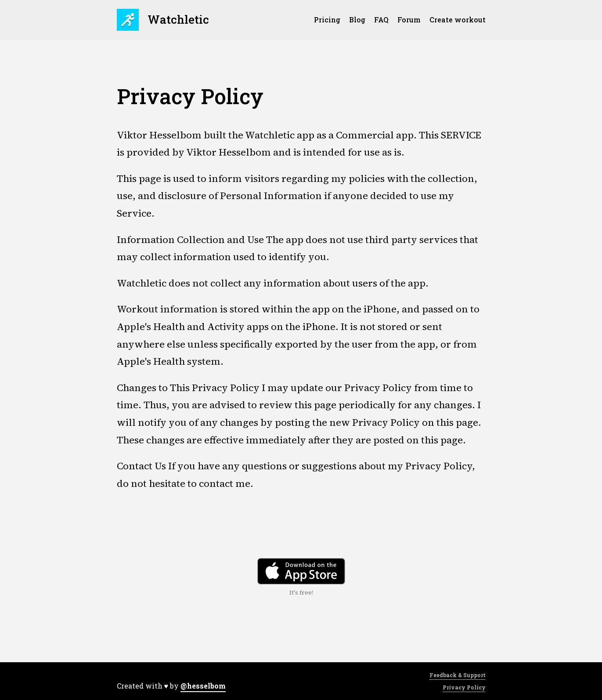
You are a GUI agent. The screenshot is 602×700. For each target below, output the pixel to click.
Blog (357, 20)
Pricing (327, 20)
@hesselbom (203, 686)
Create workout (458, 20)
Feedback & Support (458, 675)
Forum (409, 20)
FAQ (381, 20)
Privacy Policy (464, 687)
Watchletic (163, 20)
